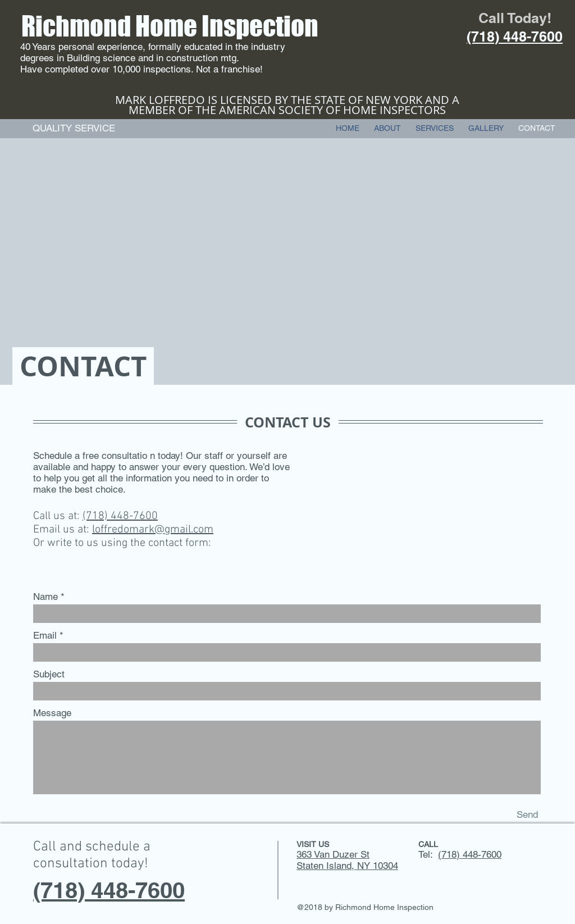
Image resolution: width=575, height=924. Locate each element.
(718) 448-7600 (120, 516)
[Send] (527, 814)
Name (45, 597)
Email (45, 636)
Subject (49, 674)
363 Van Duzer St (333, 854)
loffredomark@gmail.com (153, 530)
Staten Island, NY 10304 (347, 866)
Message (52, 713)
